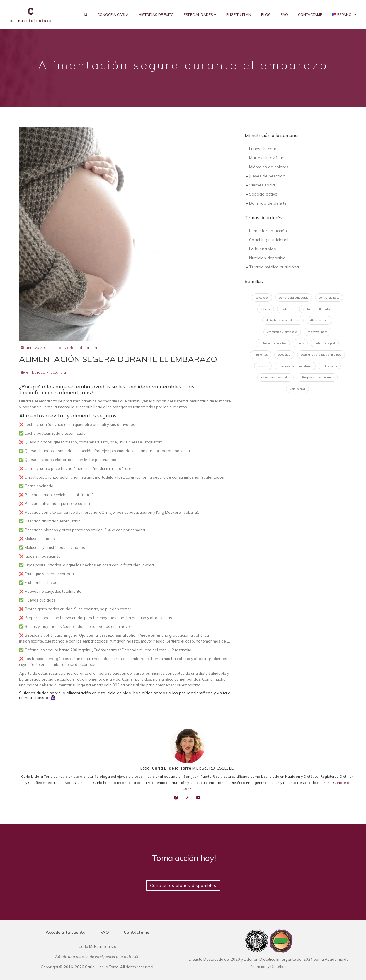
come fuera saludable (294, 298)
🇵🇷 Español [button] (344, 14)
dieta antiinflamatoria (318, 309)
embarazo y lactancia (46, 372)
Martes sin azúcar (266, 158)
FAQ (284, 14)
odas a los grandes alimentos (321, 355)
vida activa (297, 389)
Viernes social (262, 185)
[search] (86, 15)
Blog (266, 14)
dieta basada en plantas (283, 320)
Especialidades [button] (200, 14)
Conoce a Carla (113, 14)
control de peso (329, 298)
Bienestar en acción (268, 231)
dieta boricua (319, 320)
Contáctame (310, 14)
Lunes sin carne (264, 149)
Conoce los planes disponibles (183, 885)
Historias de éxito (156, 14)
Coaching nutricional (269, 240)
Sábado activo (263, 194)
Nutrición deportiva (267, 258)
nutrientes (261, 355)
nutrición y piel (325, 343)
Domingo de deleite (268, 203)
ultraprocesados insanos (317, 377)
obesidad (284, 355)
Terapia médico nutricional (274, 267)
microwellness (318, 332)
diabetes (287, 309)
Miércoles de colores (269, 167)
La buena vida (263, 249)
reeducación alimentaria (295, 366)
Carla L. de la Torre (82, 348)
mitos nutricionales (273, 343)
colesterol (262, 298)
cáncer (266, 309)
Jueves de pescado (267, 176)
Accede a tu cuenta (66, 932)
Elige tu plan (239, 14)
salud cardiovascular (275, 377)
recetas (263, 366)
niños (300, 343)
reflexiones (330, 366)
